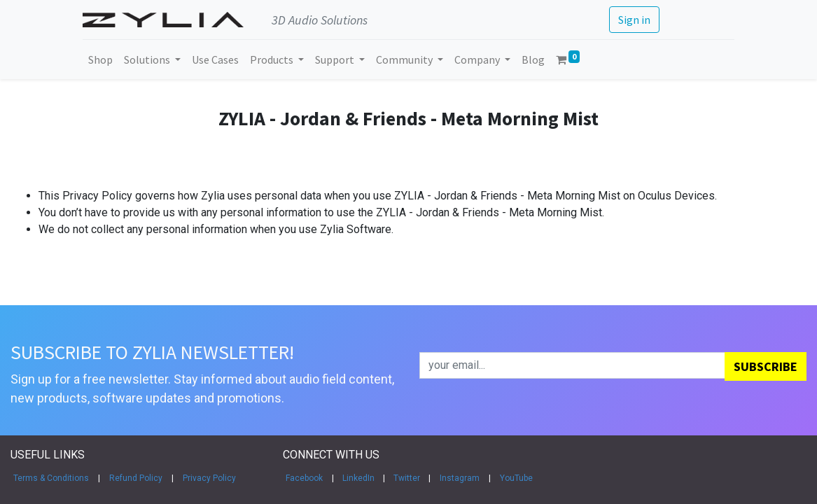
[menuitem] (101, 59)
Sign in (634, 20)
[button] (766, 366)
